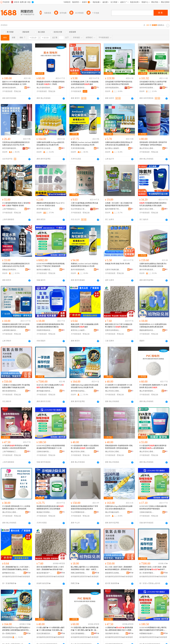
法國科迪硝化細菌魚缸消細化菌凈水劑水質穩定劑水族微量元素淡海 (153, 265)
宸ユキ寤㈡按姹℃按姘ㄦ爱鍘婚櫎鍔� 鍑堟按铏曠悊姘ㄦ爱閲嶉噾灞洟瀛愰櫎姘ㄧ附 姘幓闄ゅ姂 (119, 568)
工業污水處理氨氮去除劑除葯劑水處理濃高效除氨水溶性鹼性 (84, 204)
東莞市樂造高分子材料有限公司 (44, 209)
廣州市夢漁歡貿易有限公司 (147, 270)
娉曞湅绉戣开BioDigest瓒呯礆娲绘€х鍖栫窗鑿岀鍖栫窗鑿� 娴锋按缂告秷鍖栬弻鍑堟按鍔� (16, 629)
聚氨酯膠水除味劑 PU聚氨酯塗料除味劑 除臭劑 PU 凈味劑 (51, 83)
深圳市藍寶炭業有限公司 (113, 88)
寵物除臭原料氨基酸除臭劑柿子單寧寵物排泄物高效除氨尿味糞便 (84, 508)
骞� (28, 573)
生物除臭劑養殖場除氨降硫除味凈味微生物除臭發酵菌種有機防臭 (50, 326)
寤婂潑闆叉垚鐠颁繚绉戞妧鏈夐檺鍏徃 (113, 573)
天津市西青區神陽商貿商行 (79, 148)
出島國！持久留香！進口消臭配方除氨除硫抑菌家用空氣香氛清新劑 (119, 204)
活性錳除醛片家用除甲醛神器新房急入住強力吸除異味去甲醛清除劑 (119, 83)
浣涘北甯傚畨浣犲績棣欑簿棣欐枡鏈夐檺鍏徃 (44, 633)
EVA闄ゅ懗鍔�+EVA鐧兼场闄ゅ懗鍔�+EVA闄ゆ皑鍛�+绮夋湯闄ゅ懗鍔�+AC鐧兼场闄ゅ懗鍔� (51, 629)
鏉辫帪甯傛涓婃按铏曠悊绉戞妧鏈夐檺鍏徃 (10, 573)
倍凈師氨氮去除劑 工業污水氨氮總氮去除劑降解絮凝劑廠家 (85, 83)
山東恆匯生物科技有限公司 (10, 330)
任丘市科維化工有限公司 (79, 209)
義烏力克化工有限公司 (147, 209)
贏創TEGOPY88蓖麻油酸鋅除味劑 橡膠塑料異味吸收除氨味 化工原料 (16, 83)
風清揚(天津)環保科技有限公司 (44, 512)
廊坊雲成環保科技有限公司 (10, 391)
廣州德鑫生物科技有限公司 (44, 391)
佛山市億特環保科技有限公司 (44, 88)
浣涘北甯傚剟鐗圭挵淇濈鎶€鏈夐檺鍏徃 (79, 633)
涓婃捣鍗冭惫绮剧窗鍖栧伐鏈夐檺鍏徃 (113, 633)
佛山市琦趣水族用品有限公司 (113, 512)
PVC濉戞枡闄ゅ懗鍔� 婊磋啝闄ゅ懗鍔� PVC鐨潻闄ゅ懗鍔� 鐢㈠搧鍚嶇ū (85, 629)
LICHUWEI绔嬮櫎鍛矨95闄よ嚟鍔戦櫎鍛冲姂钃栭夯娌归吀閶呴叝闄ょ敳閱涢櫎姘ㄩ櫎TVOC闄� (153, 629)
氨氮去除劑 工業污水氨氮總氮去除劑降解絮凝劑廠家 (85, 326)
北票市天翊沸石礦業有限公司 (113, 270)
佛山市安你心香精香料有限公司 (147, 148)
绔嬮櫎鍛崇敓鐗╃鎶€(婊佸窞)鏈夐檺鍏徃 (147, 633)
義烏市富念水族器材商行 (44, 148)
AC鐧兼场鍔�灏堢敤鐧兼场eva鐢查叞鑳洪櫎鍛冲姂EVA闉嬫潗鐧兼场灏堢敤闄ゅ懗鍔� (119, 629)
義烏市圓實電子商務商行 (113, 209)
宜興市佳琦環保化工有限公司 (113, 330)
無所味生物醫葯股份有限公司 (44, 270)
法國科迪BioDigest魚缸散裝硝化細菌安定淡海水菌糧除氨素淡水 (119, 508)
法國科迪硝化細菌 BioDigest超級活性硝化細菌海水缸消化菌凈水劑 (50, 144)
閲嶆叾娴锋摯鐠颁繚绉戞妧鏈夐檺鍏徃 (79, 573)
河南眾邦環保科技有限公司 (44, 330)
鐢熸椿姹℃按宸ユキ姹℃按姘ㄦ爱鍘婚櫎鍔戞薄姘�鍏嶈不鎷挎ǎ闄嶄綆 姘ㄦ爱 (153, 568)
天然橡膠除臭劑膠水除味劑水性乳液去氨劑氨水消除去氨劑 (153, 204)
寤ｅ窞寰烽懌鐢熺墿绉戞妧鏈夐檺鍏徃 (147, 573)
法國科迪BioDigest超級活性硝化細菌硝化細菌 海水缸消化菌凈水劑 (85, 386)
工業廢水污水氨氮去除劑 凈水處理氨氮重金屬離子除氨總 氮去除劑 (16, 386)
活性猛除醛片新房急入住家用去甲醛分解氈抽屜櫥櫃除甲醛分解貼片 (153, 83)
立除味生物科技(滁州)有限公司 (44, 452)
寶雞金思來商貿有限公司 (10, 270)
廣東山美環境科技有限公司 (79, 88)
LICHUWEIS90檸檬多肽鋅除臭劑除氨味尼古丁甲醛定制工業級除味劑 (51, 265)
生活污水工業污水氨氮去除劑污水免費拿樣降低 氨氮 (50, 386)
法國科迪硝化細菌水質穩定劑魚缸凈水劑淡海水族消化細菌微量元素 (119, 144)
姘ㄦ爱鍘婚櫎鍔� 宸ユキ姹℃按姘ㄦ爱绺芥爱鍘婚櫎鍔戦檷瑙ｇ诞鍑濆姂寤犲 (16, 568)
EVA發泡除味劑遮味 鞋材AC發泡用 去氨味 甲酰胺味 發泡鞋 (16, 204)
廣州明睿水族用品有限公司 (79, 391)
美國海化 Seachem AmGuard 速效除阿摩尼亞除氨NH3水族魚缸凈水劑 (85, 144)
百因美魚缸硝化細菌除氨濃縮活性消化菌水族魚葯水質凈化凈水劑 (16, 144)
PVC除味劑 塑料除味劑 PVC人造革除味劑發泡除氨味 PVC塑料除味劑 (16, 508)
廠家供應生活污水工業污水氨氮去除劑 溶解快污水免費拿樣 (119, 326)
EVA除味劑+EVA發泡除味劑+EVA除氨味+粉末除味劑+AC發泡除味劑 (119, 386)
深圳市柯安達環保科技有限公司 (147, 88)
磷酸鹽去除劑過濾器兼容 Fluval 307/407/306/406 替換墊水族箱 (50, 204)
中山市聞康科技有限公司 (79, 512)
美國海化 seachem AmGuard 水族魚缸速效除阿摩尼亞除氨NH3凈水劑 (85, 265)
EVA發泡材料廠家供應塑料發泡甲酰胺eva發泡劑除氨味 (153, 447)
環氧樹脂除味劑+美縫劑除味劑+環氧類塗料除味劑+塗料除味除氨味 (119, 447)
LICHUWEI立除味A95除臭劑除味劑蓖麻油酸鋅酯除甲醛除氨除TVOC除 (51, 447)
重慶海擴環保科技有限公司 (147, 330)
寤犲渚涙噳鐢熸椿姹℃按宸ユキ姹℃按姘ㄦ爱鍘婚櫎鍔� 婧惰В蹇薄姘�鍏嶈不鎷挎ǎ (50, 568)
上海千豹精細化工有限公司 (10, 209)
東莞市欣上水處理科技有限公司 (79, 330)
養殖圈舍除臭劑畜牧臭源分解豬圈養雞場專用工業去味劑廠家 (50, 508)
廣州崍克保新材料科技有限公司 (10, 88)
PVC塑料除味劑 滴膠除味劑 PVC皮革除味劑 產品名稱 (153, 386)
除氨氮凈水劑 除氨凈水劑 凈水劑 (117, 264)
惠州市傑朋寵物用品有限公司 (79, 270)
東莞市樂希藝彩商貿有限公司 (10, 148)
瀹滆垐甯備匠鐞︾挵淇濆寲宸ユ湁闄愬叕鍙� (44, 573)
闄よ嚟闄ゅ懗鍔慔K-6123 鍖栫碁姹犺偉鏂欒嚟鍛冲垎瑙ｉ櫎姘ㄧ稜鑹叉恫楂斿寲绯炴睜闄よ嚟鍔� (85, 568)
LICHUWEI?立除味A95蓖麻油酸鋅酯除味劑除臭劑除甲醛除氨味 (153, 508)
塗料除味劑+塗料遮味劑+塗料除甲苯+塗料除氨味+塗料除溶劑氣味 (153, 144)
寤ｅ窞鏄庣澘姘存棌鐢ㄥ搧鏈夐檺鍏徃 (10, 633)
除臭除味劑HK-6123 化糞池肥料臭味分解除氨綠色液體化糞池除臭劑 (153, 326)
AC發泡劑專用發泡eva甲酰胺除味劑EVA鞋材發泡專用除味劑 (16, 447)
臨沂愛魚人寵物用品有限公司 (113, 148)
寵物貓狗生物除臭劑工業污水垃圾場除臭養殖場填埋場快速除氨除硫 (16, 326)
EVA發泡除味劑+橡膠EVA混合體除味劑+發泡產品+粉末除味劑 (85, 447)
